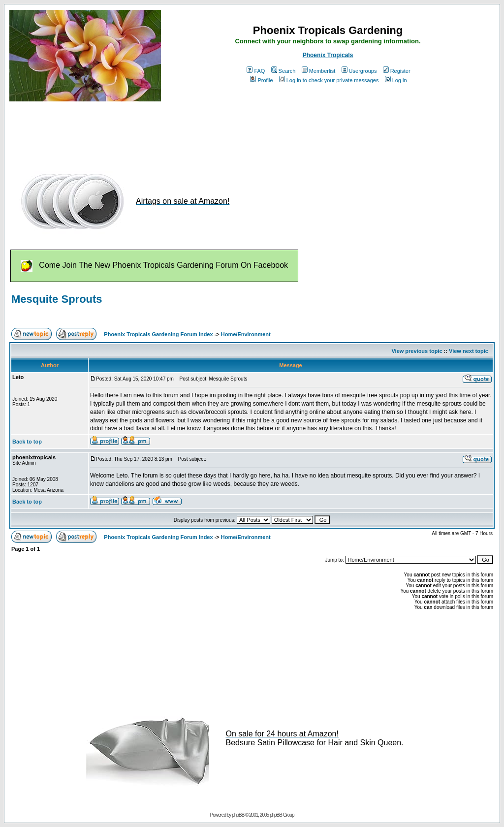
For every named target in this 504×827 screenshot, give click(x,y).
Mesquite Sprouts (57, 299)
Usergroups (359, 71)
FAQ (256, 71)
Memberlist (319, 71)
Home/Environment (246, 334)
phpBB (238, 815)
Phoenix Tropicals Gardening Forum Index (158, 334)
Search (283, 71)
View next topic (469, 351)
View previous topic (417, 351)
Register (397, 71)
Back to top (27, 442)
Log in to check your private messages (329, 80)
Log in (396, 80)
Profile (261, 80)
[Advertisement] (189, 132)
